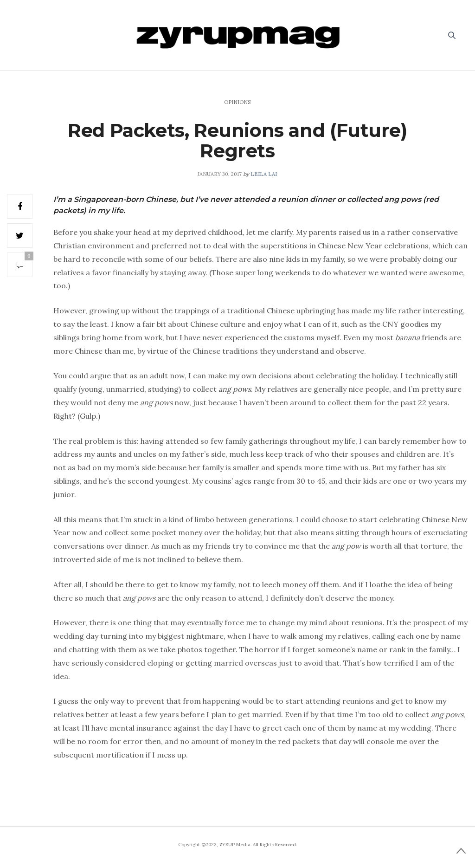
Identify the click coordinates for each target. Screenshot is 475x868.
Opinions (237, 102)
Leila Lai (264, 174)
